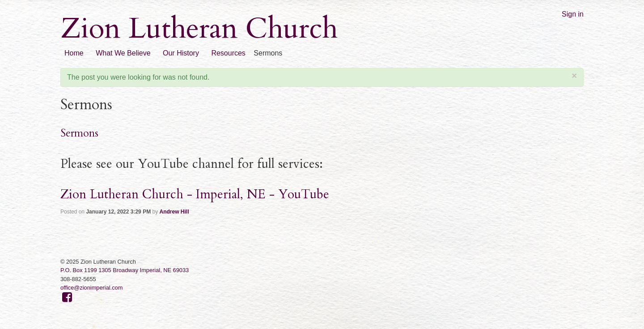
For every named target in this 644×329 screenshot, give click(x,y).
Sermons (79, 133)
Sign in (573, 14)
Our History (181, 53)
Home (74, 53)
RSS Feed (638, 6)
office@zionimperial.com (91, 288)
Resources (228, 53)
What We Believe (123, 53)
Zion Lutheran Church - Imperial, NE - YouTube (195, 194)
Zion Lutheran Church (199, 29)
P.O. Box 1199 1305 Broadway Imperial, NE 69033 (125, 270)
